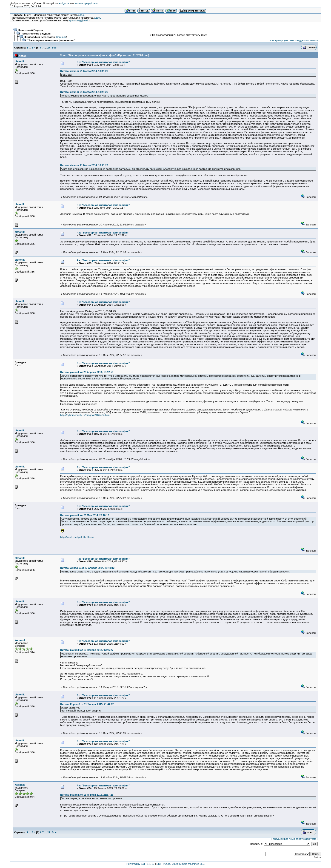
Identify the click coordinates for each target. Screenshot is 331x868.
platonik (20, 61)
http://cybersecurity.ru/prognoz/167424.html (85, 415)
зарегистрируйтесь (86, 3)
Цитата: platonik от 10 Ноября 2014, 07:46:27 (87, 650)
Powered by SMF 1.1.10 (140, 864)
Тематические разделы (36, 34)
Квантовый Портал (31, 30)
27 (49, 48)
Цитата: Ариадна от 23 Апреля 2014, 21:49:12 (87, 568)
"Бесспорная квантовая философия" (51, 40)
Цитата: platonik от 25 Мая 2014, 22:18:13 (85, 515)
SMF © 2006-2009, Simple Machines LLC (181, 864)
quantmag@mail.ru (80, 20)
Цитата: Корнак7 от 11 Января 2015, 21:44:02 (87, 704)
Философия (32, 37)
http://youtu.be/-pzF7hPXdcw (77, 537)
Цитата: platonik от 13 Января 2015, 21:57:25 (87, 795)
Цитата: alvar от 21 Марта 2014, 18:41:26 (84, 71)
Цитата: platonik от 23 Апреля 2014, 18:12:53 (87, 372)
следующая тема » (306, 40)
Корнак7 (61, 37)
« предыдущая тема (282, 40)
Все (54, 48)
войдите (64, 3)
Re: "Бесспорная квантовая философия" (103, 62)
